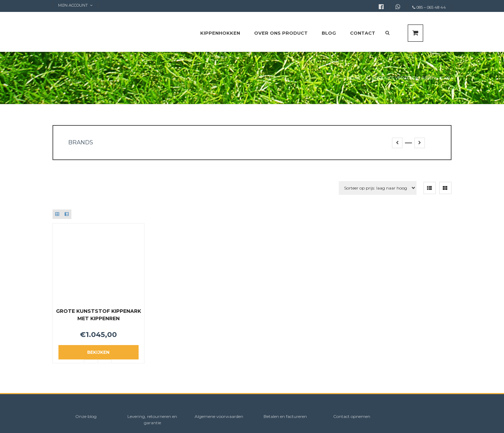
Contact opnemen (352, 416)
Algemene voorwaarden (219, 416)
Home (354, 78)
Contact (363, 33)
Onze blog (86, 416)
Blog (329, 33)
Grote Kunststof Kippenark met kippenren (99, 315)
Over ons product (281, 33)
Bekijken (98, 352)
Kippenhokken (220, 33)
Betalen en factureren (285, 416)
